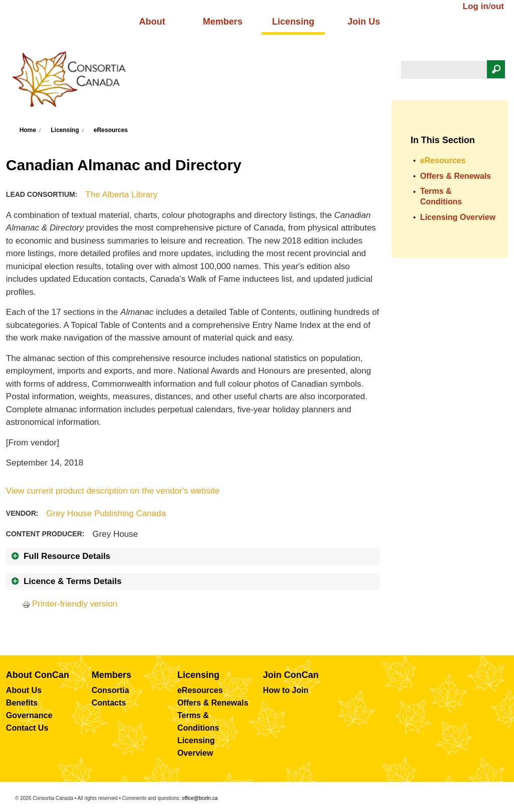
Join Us (364, 22)
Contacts (109, 703)
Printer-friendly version (70, 604)
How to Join (286, 690)
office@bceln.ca (200, 798)
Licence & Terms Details (73, 581)
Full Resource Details (67, 556)
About (152, 22)
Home (28, 130)
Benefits (22, 703)
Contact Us (27, 728)
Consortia (111, 690)
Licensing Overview (458, 217)
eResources (110, 130)
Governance (29, 715)
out (497, 6)
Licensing (293, 22)
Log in (476, 6)
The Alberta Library (121, 195)
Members (223, 22)
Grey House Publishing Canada (106, 513)
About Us (24, 690)
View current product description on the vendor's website (113, 491)
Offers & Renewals (456, 176)
